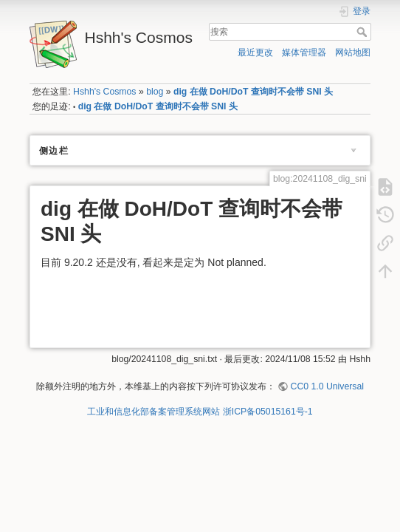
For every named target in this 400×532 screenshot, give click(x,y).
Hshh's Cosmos (104, 92)
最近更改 (255, 52)
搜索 (363, 32)
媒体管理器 (304, 52)
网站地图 (353, 52)
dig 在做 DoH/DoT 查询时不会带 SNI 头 (253, 92)
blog (155, 92)
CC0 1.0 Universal (327, 386)
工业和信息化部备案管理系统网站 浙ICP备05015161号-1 (200, 412)
